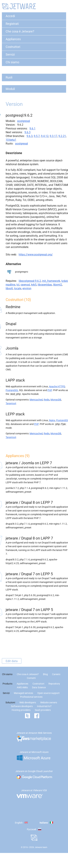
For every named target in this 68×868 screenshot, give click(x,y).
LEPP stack (15, 414)
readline (10, 285)
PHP (50, 390)
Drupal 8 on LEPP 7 (37, 502)
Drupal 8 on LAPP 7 (37, 538)
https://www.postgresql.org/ (36, 255)
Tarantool (11, 403)
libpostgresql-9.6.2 (30, 281)
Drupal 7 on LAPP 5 (37, 610)
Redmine (13, 307)
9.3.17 (53, 136)
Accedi (10, 16)
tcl (18, 285)
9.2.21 (62, 136)
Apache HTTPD (57, 386)
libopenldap (45, 285)
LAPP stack (15, 380)
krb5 (34, 285)
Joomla (12, 348)
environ (27, 288)
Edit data (12, 661)
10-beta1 (11, 140)
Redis (47, 400)
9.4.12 (45, 136)
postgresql (24, 121)
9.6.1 (32, 129)
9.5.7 (37, 136)
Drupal (11, 324)
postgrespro (22, 272)
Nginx (52, 420)
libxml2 (58, 285)
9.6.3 (27, 132)
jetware (12, 463)
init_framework (51, 281)
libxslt (9, 288)
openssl (25, 285)
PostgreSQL (12, 390)
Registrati (12, 24)
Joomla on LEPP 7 (37, 463)
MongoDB (56, 400)
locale (18, 288)
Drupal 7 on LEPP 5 (37, 574)
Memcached (36, 400)
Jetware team (41, 847)
